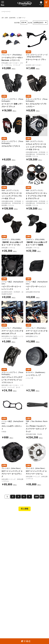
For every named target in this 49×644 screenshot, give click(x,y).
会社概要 (7, 567)
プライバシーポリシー (11, 581)
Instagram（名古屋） (34, 614)
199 (36, 497)
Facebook (30, 602)
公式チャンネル (9, 605)
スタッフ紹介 (8, 573)
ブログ (5, 587)
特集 (4, 591)
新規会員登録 (8, 544)
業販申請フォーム (10, 558)
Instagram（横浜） (33, 611)
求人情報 (25, 509)
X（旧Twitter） (32, 605)
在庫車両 (7, 535)
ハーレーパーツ (6, 12)
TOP (4, 517)
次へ (42, 497)
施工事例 (7, 532)
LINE (28, 608)
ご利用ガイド (8, 552)
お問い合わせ (8, 579)
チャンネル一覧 (9, 602)
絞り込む (26, 641)
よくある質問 (8, 576)
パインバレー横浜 (10, 526)
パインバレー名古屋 (10, 529)
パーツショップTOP (11, 547)
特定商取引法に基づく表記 (13, 555)
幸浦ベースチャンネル (11, 608)
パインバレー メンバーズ (12, 570)
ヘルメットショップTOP (12, 549)
